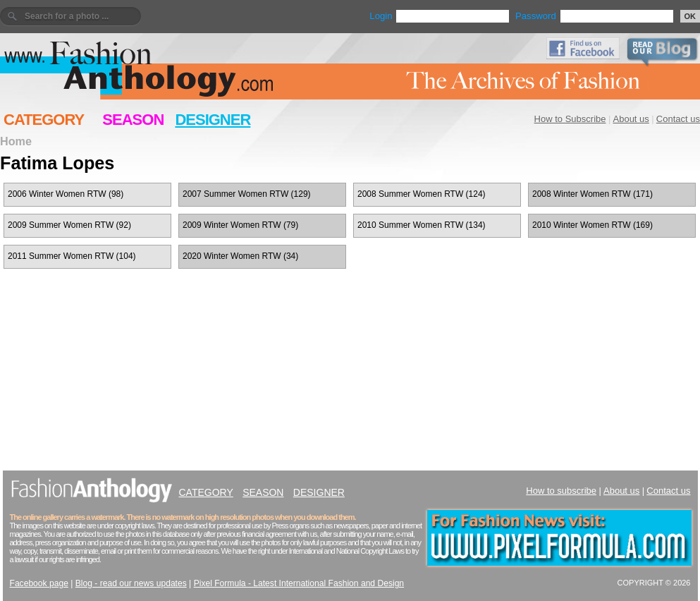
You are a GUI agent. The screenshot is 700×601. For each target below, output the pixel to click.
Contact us (678, 119)
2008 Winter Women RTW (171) (592, 194)
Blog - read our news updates (131, 583)
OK (690, 16)
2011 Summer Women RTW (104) (72, 256)
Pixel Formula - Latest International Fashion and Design (299, 583)
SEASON (133, 120)
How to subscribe (561, 491)
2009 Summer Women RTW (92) (69, 225)
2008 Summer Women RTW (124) (422, 194)
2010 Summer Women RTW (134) (422, 225)
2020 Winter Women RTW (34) (240, 256)
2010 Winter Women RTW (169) (592, 225)
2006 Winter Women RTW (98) (66, 194)
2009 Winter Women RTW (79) (240, 225)
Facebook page (39, 583)
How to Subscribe (570, 119)
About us (631, 119)
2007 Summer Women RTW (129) (247, 194)
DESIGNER (213, 120)
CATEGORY (44, 120)
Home (16, 141)
